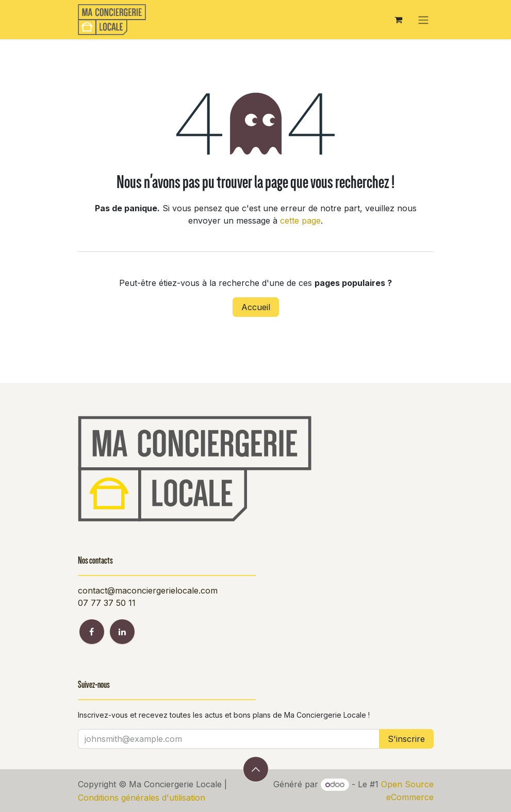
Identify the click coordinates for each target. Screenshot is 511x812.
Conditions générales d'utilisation (142, 798)
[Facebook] (92, 632)
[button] (256, 769)
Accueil (256, 307)
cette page (300, 221)
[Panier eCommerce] (399, 20)
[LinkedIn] (122, 632)
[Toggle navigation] (423, 19)
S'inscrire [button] (406, 739)
